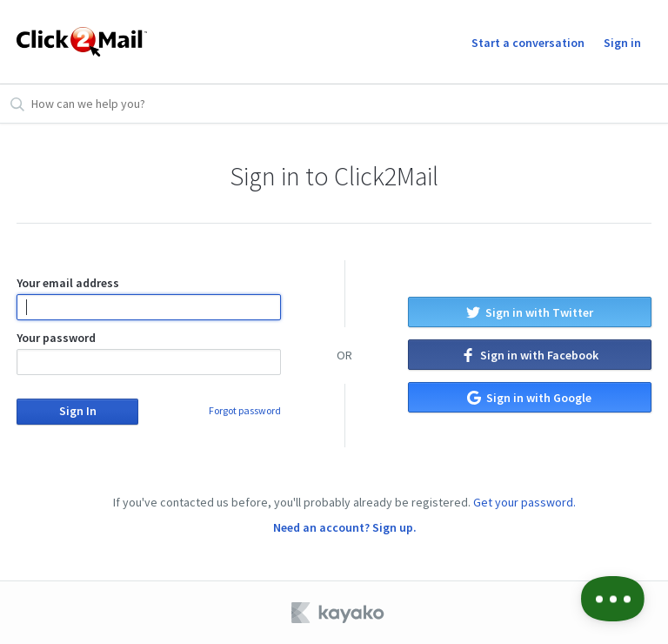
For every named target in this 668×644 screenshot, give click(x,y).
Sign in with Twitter (530, 312)
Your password (149, 352)
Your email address (149, 298)
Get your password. (524, 502)
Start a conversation (528, 43)
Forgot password (245, 410)
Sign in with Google (529, 398)
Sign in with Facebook (530, 355)
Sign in (622, 43)
